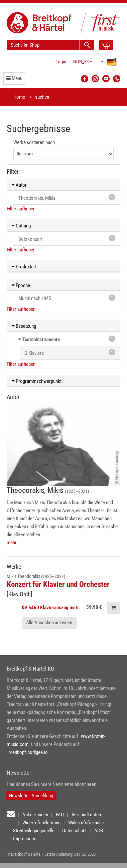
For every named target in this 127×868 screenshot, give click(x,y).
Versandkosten (86, 815)
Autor (19, 185)
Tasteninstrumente (41, 339)
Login (61, 62)
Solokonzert (67, 239)
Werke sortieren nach (34, 142)
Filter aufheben (21, 209)
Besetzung (24, 326)
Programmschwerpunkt (37, 381)
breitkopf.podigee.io (28, 752)
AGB (99, 831)
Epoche (21, 285)
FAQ (60, 815)
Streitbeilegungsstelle (34, 831)
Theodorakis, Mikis (67, 198)
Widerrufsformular (86, 823)
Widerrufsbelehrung (41, 823)
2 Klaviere (70, 353)
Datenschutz (74, 831)
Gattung (21, 226)
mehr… (13, 543)
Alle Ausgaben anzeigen (49, 623)
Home (19, 97)
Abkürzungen (35, 815)
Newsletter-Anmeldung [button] (31, 796)
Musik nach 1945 (67, 298)
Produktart (24, 267)
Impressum (24, 839)
